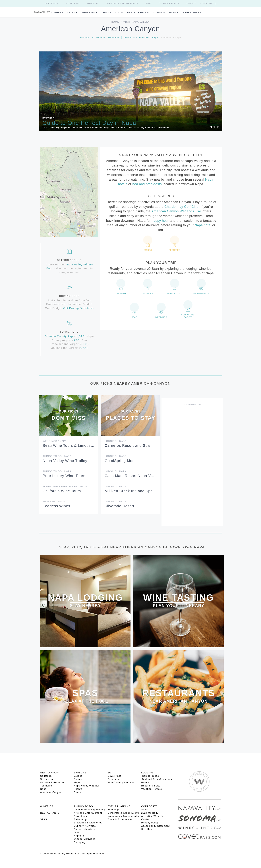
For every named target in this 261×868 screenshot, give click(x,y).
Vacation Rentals (151, 789)
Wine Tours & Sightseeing (89, 810)
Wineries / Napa (54, 502)
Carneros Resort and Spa (127, 446)
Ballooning (80, 819)
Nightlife (79, 836)
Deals (77, 792)
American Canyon (172, 38)
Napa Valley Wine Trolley (65, 461)
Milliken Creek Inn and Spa (129, 491)
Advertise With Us (152, 816)
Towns (158, 13)
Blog (149, 4)
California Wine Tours (62, 491)
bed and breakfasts (147, 184)
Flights (78, 789)
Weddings (93, 4)
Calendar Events (169, 4)
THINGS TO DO (83, 806)
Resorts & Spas (151, 786)
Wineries (88, 13)
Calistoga (83, 38)
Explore (80, 773)
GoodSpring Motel (121, 461)
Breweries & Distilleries (88, 823)
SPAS (44, 819)
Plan (173, 13)
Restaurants (137, 13)
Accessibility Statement (155, 826)
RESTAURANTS (50, 813)
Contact (192, 4)
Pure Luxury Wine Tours (64, 476)
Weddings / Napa (55, 441)
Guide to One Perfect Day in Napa (89, 123)
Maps (77, 782)
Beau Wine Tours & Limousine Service (77, 446)
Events (78, 779)
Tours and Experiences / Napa (65, 487)
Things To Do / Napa (57, 456)
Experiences (192, 13)
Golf (76, 832)
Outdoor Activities (85, 839)
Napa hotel (203, 225)
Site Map (147, 829)
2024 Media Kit (150, 813)
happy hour (160, 221)
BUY (110, 773)
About (145, 810)
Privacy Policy (150, 823)
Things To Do (111, 13)
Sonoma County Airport (61, 336)
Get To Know (50, 773)
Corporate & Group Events (122, 4)
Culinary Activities (85, 826)
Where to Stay (65, 13)
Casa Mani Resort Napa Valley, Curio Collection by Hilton (156, 476)
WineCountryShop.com (121, 782)
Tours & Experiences (120, 819)
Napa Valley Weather (87, 786)
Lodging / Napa (115, 441)
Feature (49, 118)
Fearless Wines (57, 506)
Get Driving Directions (78, 308)
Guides (78, 776)
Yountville (114, 38)
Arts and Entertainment (88, 813)
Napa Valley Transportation (124, 816)
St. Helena (99, 38)
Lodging (147, 773)
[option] (131, 91)
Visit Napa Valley (137, 22)
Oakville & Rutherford (136, 38)
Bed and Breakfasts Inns (157, 779)
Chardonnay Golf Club (181, 207)
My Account (207, 4)
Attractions (80, 816)
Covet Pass (73, 4)
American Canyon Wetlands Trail (176, 211)
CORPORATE (149, 806)
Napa (155, 38)
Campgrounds (150, 776)
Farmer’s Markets (84, 829)
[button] (53, 91)
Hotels (145, 782)
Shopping (79, 842)
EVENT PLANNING (119, 806)
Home (115, 22)
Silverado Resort (119, 506)
